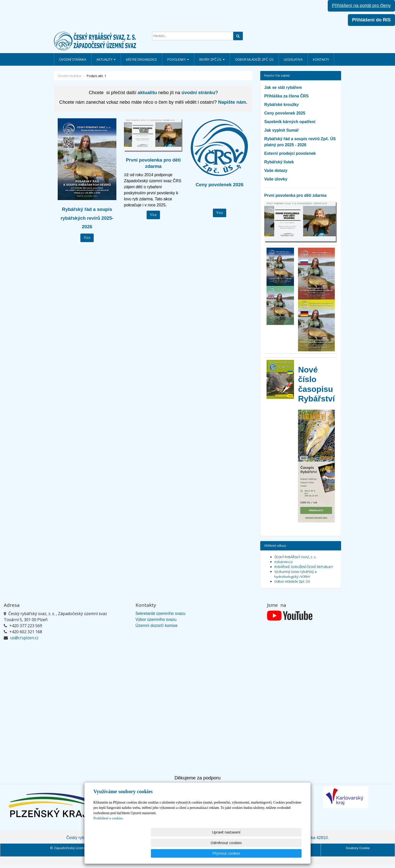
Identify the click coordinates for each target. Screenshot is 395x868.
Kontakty (321, 59)
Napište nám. (233, 102)
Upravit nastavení (200, 853)
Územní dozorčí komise (157, 626)
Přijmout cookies (282, 853)
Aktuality (106, 59)
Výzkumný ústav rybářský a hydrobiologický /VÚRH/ (295, 574)
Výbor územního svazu (156, 619)
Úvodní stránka (73, 59)
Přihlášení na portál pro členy (361, 6)
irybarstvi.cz (284, 562)
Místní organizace (141, 59)
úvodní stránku (199, 92)
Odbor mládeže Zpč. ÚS (254, 59)
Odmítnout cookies (241, 853)
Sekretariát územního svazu (160, 613)
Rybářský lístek (279, 162)
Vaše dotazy (276, 171)
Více (87, 238)
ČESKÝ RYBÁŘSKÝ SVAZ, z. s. (295, 557)
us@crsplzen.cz (24, 638)
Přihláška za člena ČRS (286, 96)
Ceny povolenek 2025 (285, 113)
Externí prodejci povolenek (290, 153)
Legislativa (293, 59)
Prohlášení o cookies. (108, 839)
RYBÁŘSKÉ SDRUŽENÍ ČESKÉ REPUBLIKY (304, 567)
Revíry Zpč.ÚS (212, 59)
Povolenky (178, 59)
